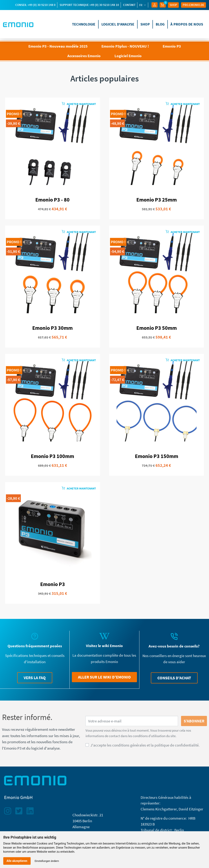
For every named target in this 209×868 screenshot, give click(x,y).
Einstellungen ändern (47, 861)
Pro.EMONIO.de (193, 5)
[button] (35, 678)
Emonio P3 (172, 46)
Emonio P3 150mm (157, 456)
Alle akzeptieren (17, 861)
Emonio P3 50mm (157, 328)
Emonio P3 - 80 (52, 200)
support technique (89, 5)
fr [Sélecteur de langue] (141, 5)
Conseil (35, 5)
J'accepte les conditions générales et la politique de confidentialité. (145, 745)
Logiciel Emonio (128, 56)
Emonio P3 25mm (157, 200)
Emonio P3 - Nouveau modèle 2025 (58, 46)
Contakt (129, 5)
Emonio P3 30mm (52, 328)
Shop (173, 5)
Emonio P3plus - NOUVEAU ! (125, 46)
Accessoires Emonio (84, 56)
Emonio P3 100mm (52, 456)
